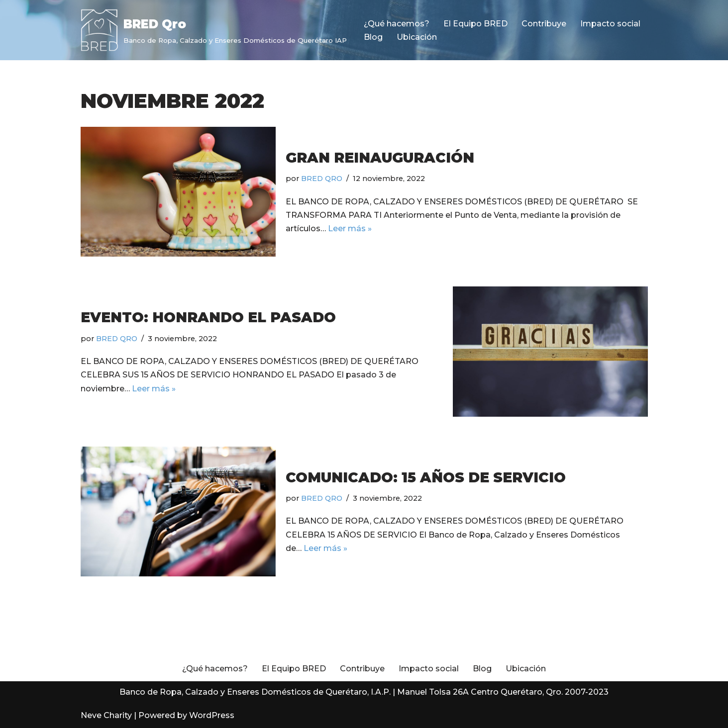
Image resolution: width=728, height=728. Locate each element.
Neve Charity (106, 715)
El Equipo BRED (475, 24)
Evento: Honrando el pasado (208, 317)
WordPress (212, 715)
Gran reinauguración (380, 158)
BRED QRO (322, 179)
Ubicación (417, 37)
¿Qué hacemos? (397, 24)
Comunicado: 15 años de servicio (426, 477)
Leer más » (350, 228)
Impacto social (610, 24)
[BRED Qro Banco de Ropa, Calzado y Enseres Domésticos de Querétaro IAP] (214, 30)
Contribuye (544, 24)
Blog (373, 37)
